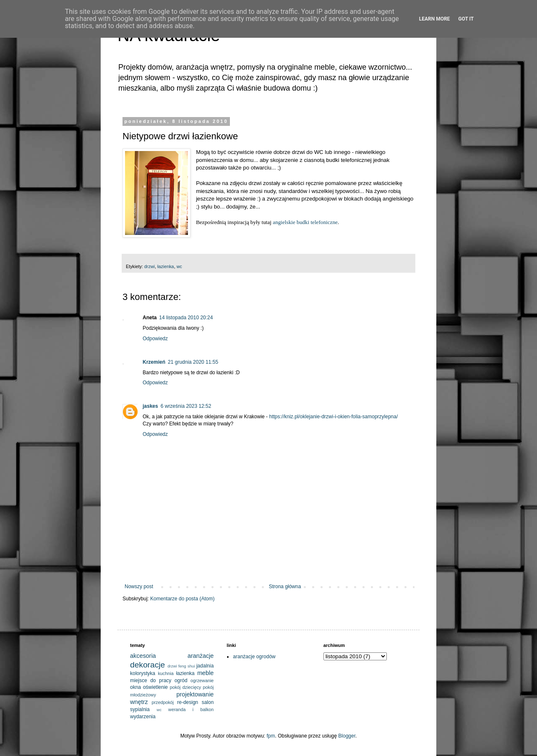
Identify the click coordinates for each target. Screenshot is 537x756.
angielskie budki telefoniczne (305, 222)
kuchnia (166, 673)
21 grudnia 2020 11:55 (193, 362)
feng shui (187, 666)
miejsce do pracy (151, 680)
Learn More (435, 19)
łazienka (166, 266)
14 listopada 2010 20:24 (186, 318)
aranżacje (201, 656)
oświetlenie (155, 687)
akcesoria (143, 656)
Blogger (347, 736)
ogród (181, 680)
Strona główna (285, 587)
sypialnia (140, 709)
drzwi (150, 266)
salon (208, 702)
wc (179, 266)
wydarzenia (143, 717)
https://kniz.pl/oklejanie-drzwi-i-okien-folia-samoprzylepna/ (333, 417)
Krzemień (154, 362)
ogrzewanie (202, 680)
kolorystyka (143, 673)
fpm (271, 736)
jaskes (150, 406)
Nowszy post (139, 587)
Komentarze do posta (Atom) (182, 599)
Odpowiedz (155, 339)
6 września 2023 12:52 (186, 406)
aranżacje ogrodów (254, 657)
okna (136, 687)
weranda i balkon (191, 709)
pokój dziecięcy (186, 687)
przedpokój (163, 702)
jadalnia (205, 666)
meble (205, 673)
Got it (466, 19)
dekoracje (147, 665)
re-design (188, 702)
